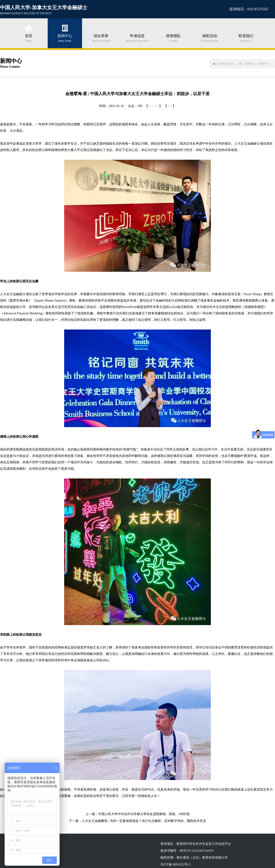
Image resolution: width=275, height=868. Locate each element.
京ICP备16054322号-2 (175, 864)
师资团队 (173, 38)
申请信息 (137, 38)
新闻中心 (65, 38)
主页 (239, 64)
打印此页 (154, 106)
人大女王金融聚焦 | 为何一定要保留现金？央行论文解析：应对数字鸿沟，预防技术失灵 (144, 821)
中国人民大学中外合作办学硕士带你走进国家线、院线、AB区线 (144, 814)
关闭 (170, 106)
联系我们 (246, 38)
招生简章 (101, 38)
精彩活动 (210, 38)
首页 (29, 38)
